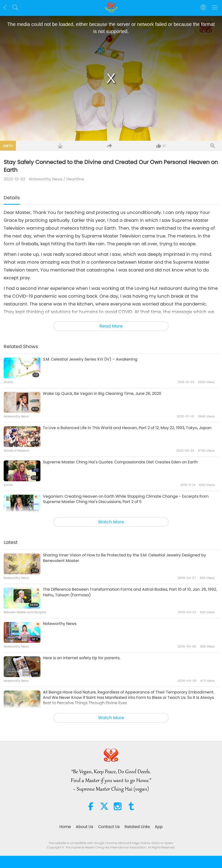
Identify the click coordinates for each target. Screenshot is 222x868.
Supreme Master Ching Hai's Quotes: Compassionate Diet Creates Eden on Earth (120, 462)
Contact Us (109, 827)
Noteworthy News (46, 179)
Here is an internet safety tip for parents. (82, 658)
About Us (84, 827)
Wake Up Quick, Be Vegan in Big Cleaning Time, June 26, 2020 (102, 394)
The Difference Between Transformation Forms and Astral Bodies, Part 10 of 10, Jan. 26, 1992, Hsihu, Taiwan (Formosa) (130, 592)
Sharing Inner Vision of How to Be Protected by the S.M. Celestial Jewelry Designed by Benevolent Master (124, 558)
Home (65, 827)
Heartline (75, 179)
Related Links (137, 827)
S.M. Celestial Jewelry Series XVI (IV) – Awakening (90, 359)
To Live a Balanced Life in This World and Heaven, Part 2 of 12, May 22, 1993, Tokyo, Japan (127, 428)
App (159, 827)
